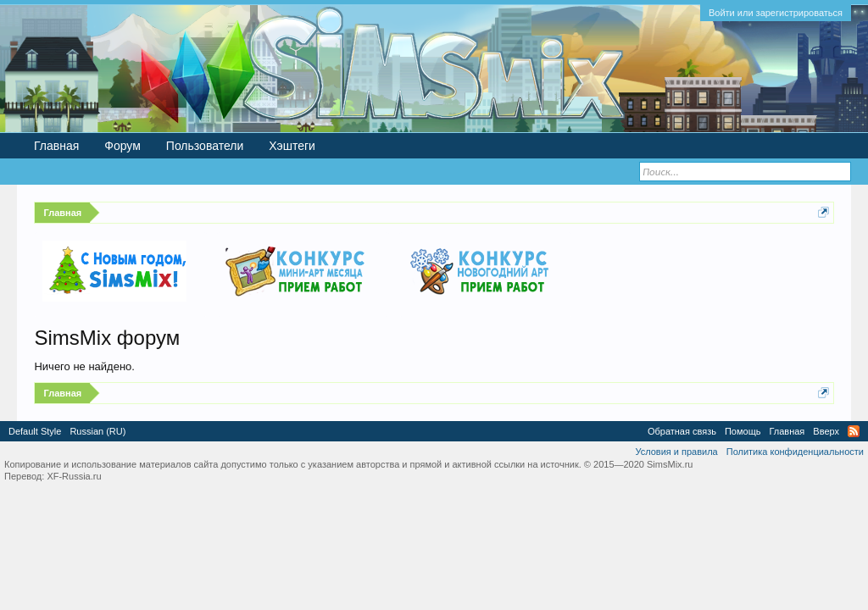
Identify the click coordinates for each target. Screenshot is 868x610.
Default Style (35, 431)
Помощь (743, 431)
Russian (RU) (97, 431)
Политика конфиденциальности (795, 452)
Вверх (826, 431)
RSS (854, 431)
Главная (56, 146)
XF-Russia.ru (74, 476)
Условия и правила (676, 452)
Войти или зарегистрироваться (776, 13)
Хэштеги (292, 146)
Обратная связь (682, 431)
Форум (122, 146)
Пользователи (205, 146)
